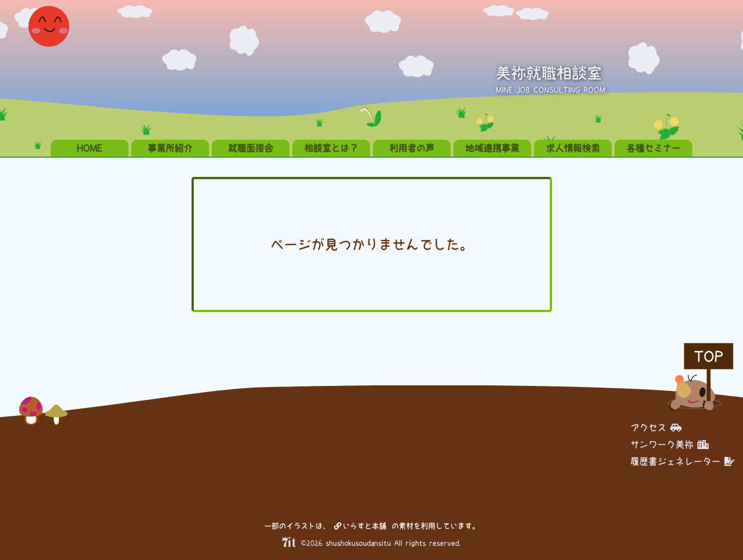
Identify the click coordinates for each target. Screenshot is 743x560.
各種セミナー (653, 148)
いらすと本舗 (360, 526)
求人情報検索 (573, 148)
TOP (709, 356)
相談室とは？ (331, 148)
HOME (90, 148)
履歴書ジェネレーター (682, 461)
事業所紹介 (170, 148)
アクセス (656, 428)
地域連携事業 (492, 148)
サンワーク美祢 (669, 445)
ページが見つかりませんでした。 (372, 245)
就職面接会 (251, 148)
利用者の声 (412, 148)
